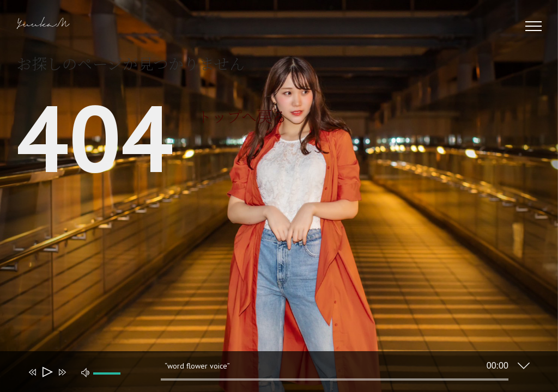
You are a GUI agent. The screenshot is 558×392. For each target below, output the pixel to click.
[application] (271, 374)
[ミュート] (86, 372)
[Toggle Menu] (534, 26)
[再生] (47, 372)
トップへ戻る (242, 116)
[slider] (335, 379)
